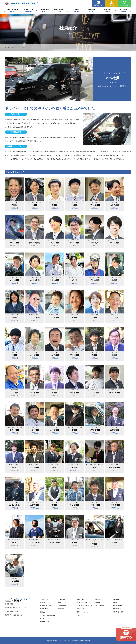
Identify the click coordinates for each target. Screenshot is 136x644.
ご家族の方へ (62, 606)
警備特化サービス (45, 621)
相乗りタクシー (45, 612)
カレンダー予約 (117, 606)
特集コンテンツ (63, 602)
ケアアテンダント (82, 609)
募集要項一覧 (99, 599)
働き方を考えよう (82, 599)
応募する (111, 3)
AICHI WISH (44, 609)
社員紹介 (97, 602)
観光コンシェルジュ (82, 612)
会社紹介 (115, 602)
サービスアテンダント (83, 602)
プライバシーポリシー (119, 612)
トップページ (44, 599)
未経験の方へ (62, 599)
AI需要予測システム (46, 606)
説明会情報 (116, 599)
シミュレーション (100, 606)
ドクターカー (80, 615)
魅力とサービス (45, 602)
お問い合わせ (98, 3)
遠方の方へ (62, 609)
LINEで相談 (125, 3)
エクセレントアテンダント (84, 606)
